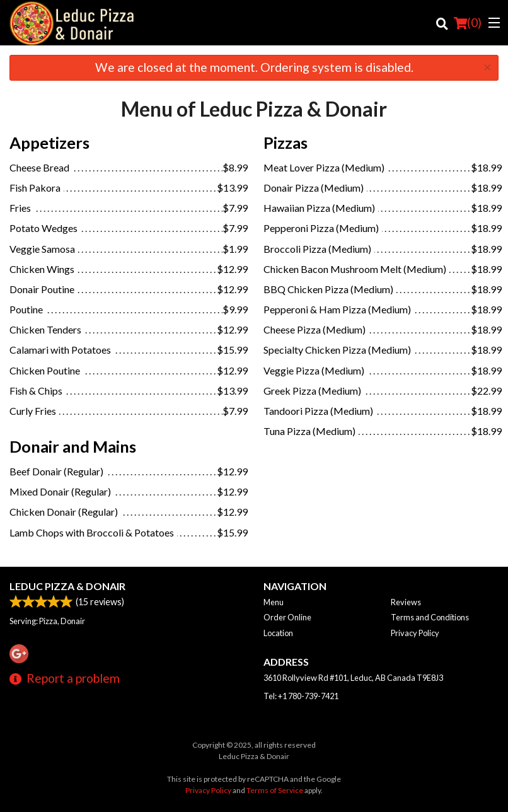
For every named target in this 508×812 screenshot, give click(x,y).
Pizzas (286, 142)
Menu (274, 602)
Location (278, 633)
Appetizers (49, 142)
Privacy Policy (415, 633)
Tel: (301, 696)
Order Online (287, 617)
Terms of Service (275, 790)
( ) (468, 23)
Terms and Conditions (430, 617)
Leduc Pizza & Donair (67, 586)
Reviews (406, 602)
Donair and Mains (73, 446)
